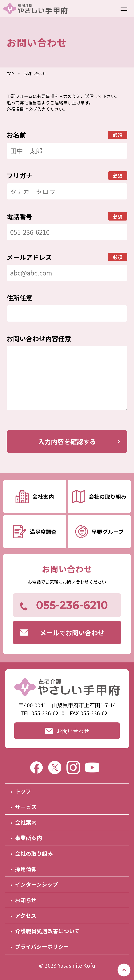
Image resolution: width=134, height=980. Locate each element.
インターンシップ (36, 884)
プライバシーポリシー (42, 946)
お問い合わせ (67, 731)
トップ (23, 791)
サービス (26, 807)
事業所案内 (29, 838)
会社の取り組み (34, 853)
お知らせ (26, 900)
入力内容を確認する (67, 441)
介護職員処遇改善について (47, 931)
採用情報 (26, 869)
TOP (10, 73)
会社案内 (26, 822)
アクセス (26, 915)
